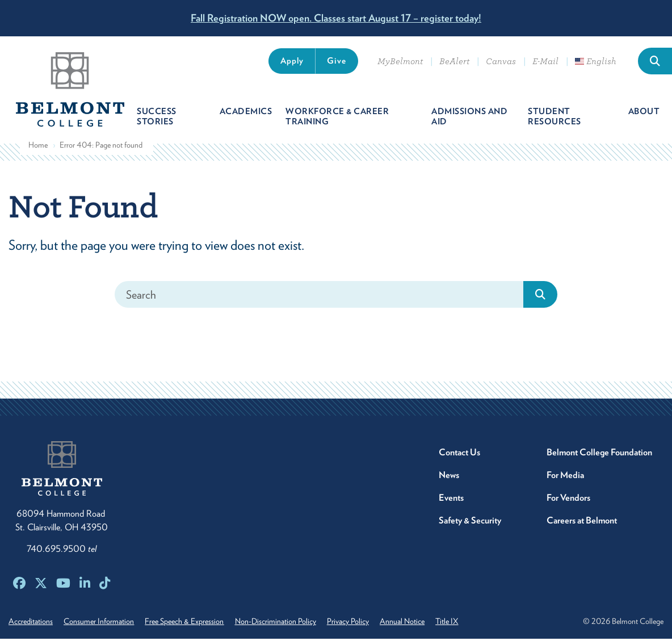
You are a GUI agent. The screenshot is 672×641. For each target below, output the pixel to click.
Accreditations (31, 623)
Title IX (456, 623)
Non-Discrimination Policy (280, 623)
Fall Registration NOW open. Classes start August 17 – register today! (336, 18)
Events (451, 500)
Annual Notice (410, 623)
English (596, 61)
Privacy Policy (354, 623)
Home (38, 147)
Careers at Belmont (582, 523)
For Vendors (568, 500)
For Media (565, 477)
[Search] (319, 297)
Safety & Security (470, 523)
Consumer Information (100, 623)
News (449, 477)
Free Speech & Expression (188, 623)
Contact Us (459, 454)
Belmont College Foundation (599, 454)
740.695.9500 (62, 551)
